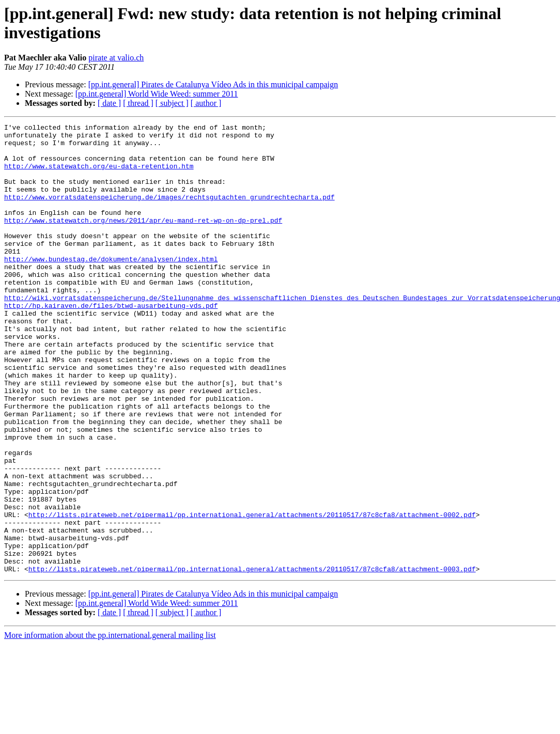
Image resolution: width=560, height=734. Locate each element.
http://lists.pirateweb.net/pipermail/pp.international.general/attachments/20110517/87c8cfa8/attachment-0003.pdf (252, 659)
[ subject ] (172, 103)
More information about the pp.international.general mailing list (110, 725)
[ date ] (109, 103)
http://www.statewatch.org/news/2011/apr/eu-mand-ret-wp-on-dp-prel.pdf (143, 240)
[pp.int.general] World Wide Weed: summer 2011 (157, 94)
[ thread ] (138, 103)
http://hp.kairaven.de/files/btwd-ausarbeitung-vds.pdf (111, 342)
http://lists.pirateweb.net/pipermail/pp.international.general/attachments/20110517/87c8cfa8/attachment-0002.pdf (252, 594)
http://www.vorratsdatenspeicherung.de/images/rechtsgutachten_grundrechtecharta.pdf (169, 212)
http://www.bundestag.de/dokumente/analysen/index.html (111, 287)
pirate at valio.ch (116, 58)
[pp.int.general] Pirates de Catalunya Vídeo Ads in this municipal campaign (213, 84)
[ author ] (206, 103)
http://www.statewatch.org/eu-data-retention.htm (99, 175)
